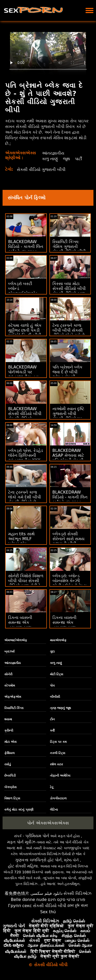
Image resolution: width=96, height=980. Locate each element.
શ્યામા (8, 719)
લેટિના (54, 810)
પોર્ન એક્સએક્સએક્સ (48, 823)
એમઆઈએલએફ (16, 640)
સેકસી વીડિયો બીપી (50, 906)
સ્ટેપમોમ (10, 685)
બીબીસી (55, 697)
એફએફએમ (13, 697)
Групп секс (20, 906)
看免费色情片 (17, 893)
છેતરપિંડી (10, 776)
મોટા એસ (10, 742)
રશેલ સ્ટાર (56, 764)
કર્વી (52, 731)
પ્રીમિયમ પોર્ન (37, 836)
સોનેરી (8, 674)
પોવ (52, 685)
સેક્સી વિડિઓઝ (77, 893)
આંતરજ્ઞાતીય (53, 153)
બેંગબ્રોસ (10, 787)
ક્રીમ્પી (9, 731)
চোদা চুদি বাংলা (78, 906)
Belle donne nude (29, 900)
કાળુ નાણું (50, 159)
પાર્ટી (79, 159)
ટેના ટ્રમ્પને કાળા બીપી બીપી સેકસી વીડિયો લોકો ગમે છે (69, 330)
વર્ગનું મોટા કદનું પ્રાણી (19, 810)
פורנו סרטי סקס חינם (67, 900)
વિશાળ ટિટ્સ (12, 798)
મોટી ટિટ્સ (57, 674)
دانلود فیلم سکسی (46, 893)
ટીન (52, 719)
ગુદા (52, 651)
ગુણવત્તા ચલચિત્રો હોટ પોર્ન (38, 860)
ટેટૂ (52, 787)
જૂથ (66, 159)
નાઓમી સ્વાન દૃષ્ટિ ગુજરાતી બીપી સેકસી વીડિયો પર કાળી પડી (68, 416)
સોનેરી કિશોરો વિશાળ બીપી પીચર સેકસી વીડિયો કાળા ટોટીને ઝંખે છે (26, 583)
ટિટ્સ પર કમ (58, 742)
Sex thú (48, 912)
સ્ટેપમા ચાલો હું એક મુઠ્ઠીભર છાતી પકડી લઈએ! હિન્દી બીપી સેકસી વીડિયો (25, 333)
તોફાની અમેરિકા (60, 776)
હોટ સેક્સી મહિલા (23, 866)
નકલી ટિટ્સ (58, 753)
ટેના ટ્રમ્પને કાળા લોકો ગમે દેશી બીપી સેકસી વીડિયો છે (25, 497)
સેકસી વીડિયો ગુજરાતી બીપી (41, 170)
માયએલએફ (58, 640)
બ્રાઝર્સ (9, 651)
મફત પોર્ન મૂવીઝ (21, 842)
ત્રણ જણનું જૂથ (60, 708)
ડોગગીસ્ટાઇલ (58, 798)
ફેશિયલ (9, 753)
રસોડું (8, 764)
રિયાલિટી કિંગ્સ (14, 708)
